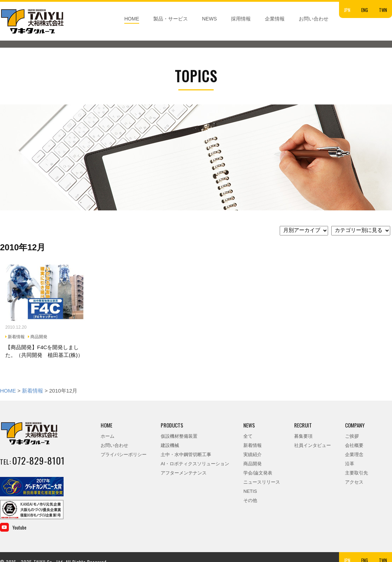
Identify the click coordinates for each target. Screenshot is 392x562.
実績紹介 (253, 455)
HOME (132, 19)
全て (248, 436)
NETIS (250, 491)
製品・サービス (171, 19)
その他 (250, 500)
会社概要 (354, 445)
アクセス (354, 482)
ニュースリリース (262, 482)
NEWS (209, 19)
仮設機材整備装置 (179, 436)
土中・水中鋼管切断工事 (186, 455)
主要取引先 (357, 473)
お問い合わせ (314, 19)
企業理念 (354, 455)
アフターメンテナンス (184, 473)
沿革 (350, 464)
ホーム (108, 436)
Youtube (19, 527)
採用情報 (241, 19)
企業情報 (275, 19)
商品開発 (253, 464)
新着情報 (32, 391)
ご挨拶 (352, 436)
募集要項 (303, 436)
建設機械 (170, 445)
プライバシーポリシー (124, 455)
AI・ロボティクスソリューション (195, 464)
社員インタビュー (313, 445)
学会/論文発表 (258, 473)
